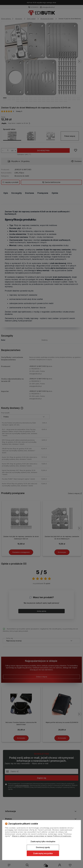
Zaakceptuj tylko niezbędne (43, 841)
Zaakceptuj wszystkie (43, 853)
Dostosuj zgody (43, 847)
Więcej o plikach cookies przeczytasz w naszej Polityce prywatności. (42, 836)
